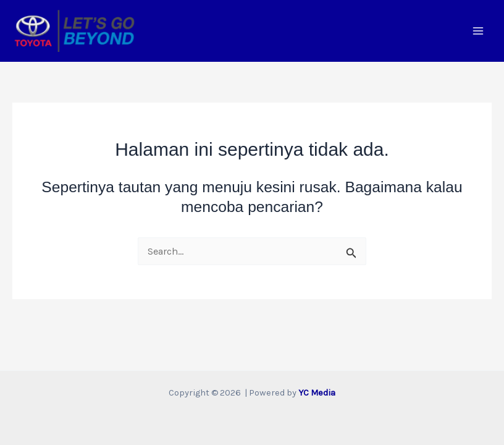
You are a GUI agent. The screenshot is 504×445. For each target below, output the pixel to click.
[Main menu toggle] (478, 31)
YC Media (317, 393)
